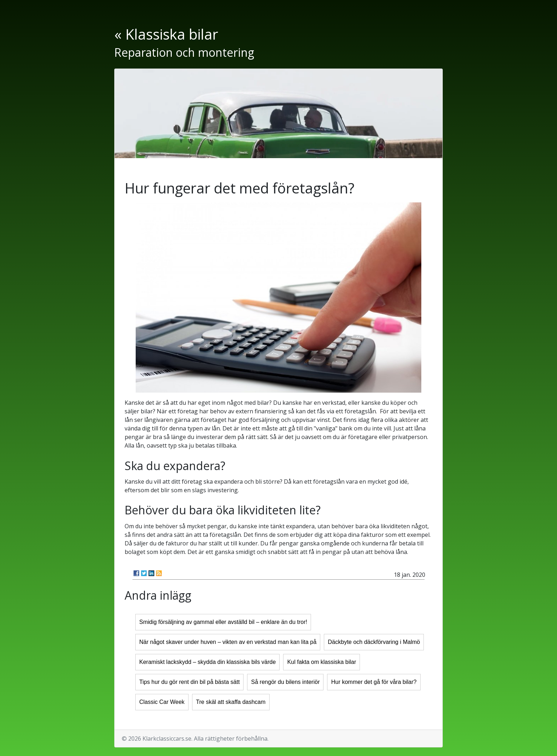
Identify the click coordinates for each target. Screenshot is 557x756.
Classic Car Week (162, 702)
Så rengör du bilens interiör (285, 682)
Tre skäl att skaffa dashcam (231, 702)
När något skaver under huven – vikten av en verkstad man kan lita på (228, 642)
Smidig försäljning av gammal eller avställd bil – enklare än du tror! (223, 622)
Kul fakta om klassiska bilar (322, 662)
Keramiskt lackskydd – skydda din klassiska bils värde (207, 662)
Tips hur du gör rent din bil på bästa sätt (189, 682)
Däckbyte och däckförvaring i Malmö (374, 642)
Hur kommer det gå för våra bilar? (374, 682)
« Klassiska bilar (166, 34)
